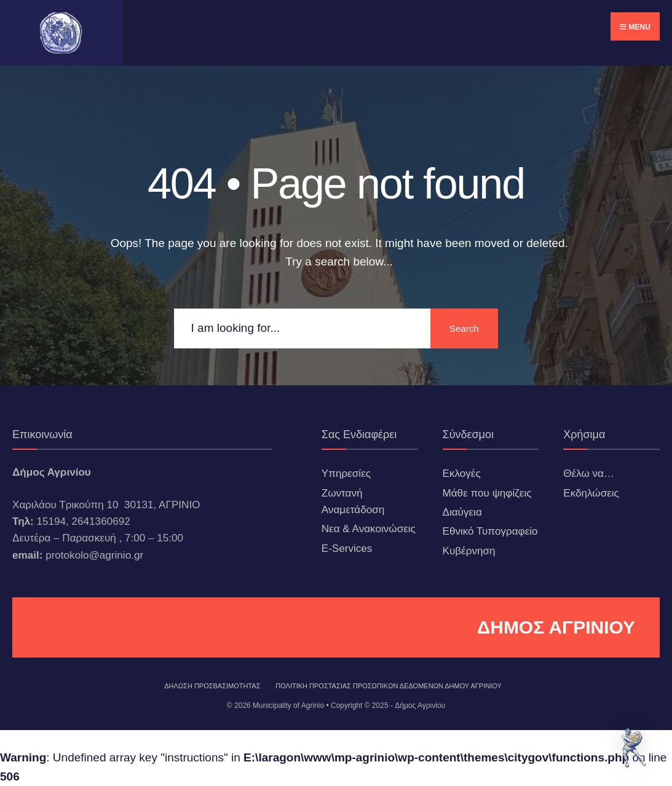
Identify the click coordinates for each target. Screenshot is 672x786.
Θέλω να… (589, 474)
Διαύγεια (462, 512)
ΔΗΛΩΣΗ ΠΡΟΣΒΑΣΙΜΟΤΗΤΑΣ (212, 686)
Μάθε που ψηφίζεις (487, 493)
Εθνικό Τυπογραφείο (490, 531)
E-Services (347, 548)
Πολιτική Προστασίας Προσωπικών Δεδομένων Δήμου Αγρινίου (389, 686)
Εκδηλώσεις (591, 493)
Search (464, 328)
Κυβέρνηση (469, 551)
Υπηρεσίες (346, 474)
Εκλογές (462, 474)
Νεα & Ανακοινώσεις (369, 529)
